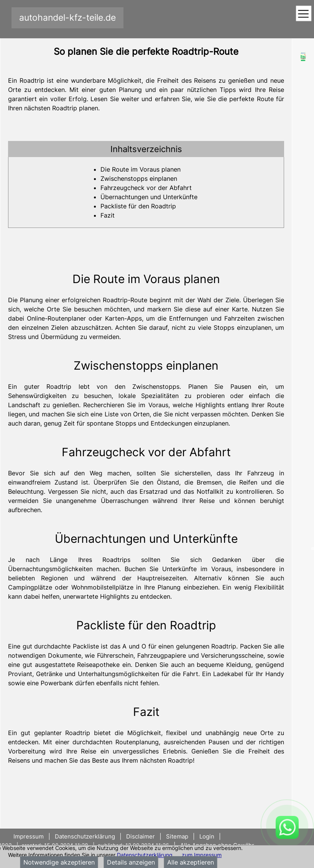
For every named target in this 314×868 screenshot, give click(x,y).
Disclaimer (141, 836)
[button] (146, 149)
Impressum (29, 836)
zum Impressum (202, 855)
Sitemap (177, 836)
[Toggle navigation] (303, 14)
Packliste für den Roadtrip (138, 206)
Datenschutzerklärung (145, 855)
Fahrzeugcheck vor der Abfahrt (146, 188)
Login (207, 836)
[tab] (146, 149)
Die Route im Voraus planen (141, 169)
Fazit (108, 215)
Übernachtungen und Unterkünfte (149, 197)
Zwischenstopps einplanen (139, 179)
